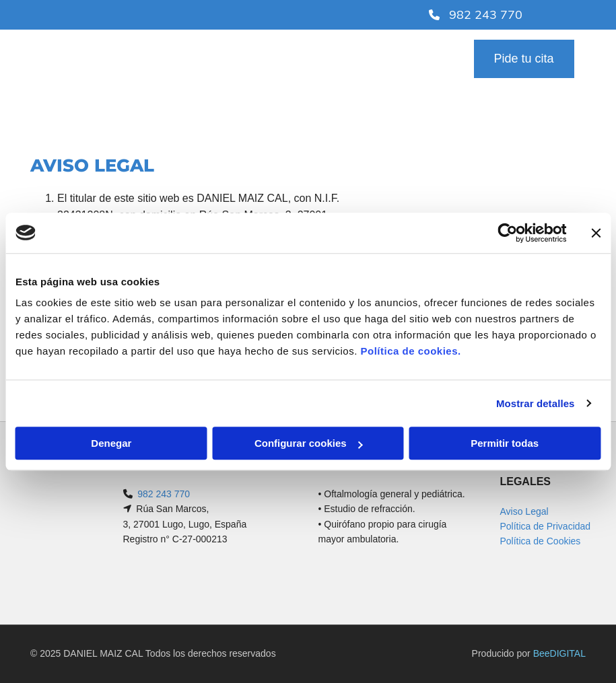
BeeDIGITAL (559, 653)
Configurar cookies (309, 443)
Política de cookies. (410, 351)
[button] (524, 59)
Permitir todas (505, 443)
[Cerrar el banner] (596, 233)
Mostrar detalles (536, 403)
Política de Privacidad (545, 526)
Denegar (111, 443)
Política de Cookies (540, 541)
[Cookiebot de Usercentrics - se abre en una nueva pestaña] (507, 233)
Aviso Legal (524, 511)
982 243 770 (164, 494)
